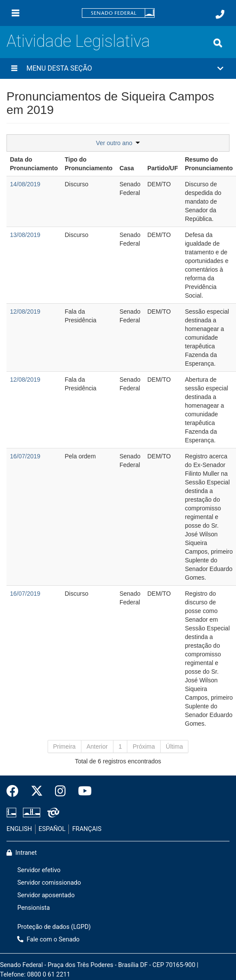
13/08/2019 (25, 235)
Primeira (65, 746)
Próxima (144, 746)
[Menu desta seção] (14, 68)
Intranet (22, 853)
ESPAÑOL (52, 829)
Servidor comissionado (49, 883)
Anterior (97, 746)
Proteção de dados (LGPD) (54, 927)
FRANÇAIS (87, 829)
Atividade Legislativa (78, 41)
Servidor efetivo (39, 870)
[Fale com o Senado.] (220, 14)
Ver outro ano (118, 143)
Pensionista (34, 908)
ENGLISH (19, 829)
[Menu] (16, 13)
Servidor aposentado (46, 895)
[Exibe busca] (218, 43)
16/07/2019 (25, 456)
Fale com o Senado (48, 939)
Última (175, 746)
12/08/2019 (25, 312)
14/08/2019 (25, 184)
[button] (118, 68)
